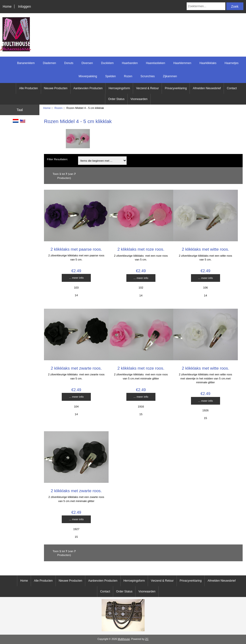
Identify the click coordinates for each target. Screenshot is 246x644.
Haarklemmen (182, 63)
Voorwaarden (139, 99)
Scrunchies (148, 76)
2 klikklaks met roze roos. (141, 249)
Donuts (69, 63)
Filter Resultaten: (57, 159)
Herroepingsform (119, 88)
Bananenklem (26, 63)
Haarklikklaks (208, 63)
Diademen (50, 63)
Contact (232, 88)
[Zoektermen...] (206, 6)
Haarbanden (130, 63)
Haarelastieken (155, 63)
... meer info (76, 278)
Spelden (111, 76)
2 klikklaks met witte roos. (206, 249)
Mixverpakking (88, 76)
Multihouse (124, 639)
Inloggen (24, 6)
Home (7, 6)
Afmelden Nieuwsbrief (207, 88)
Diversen (87, 63)
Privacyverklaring (176, 88)
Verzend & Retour (147, 88)
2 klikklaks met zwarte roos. (76, 368)
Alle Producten (28, 88)
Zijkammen (170, 76)
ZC (147, 639)
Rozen (59, 108)
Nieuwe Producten (56, 88)
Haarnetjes (232, 63)
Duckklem (108, 63)
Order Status (116, 99)
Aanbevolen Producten (88, 88)
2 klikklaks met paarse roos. (76, 249)
